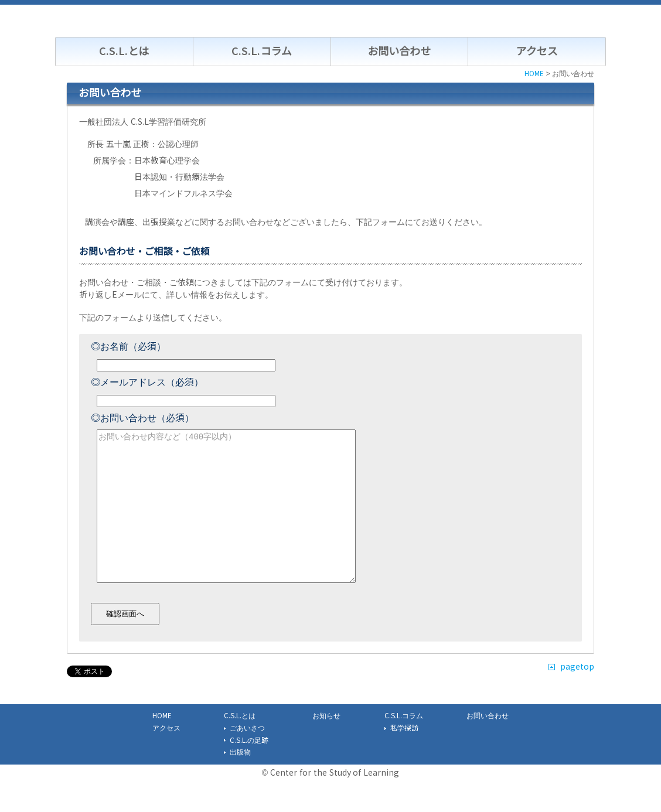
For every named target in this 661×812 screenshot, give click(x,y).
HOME (162, 744)
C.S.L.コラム (261, 52)
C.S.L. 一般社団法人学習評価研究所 (153, 22)
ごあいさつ (247, 756)
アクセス (537, 52)
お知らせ (326, 744)
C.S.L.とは (124, 52)
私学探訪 (404, 756)
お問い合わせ (399, 52)
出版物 (240, 780)
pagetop (577, 695)
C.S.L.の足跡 (249, 769)
